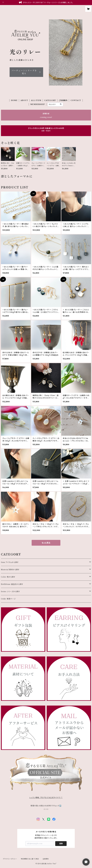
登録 (61, 844)
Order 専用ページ (8, 599)
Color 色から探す (8, 577)
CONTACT (76, 100)
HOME (14, 100)
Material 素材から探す (10, 570)
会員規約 (46, 859)
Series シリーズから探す (10, 592)
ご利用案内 (63, 100)
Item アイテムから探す (10, 562)
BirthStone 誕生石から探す (12, 584)
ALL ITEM (36, 100)
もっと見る (46, 543)
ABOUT (24, 100)
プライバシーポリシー (10, 859)
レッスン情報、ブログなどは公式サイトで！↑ (46, 798)
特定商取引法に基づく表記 (30, 859)
